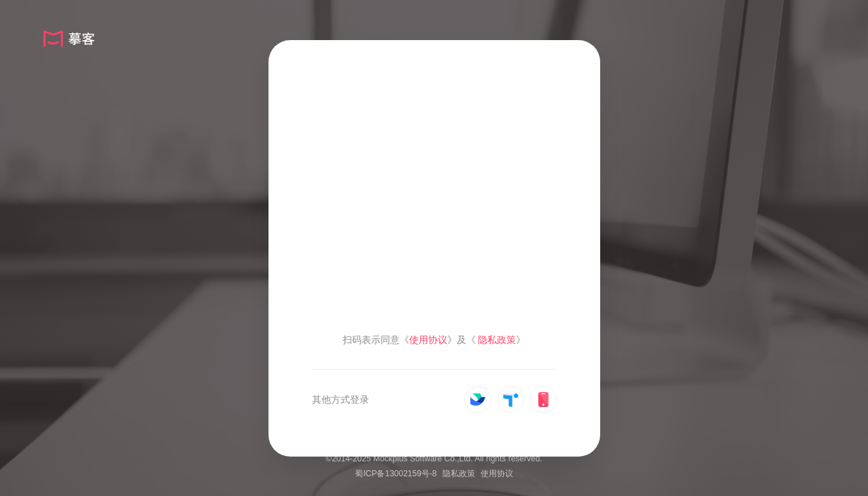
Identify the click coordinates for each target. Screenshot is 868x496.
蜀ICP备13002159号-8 (396, 474)
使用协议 (497, 474)
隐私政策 (459, 474)
